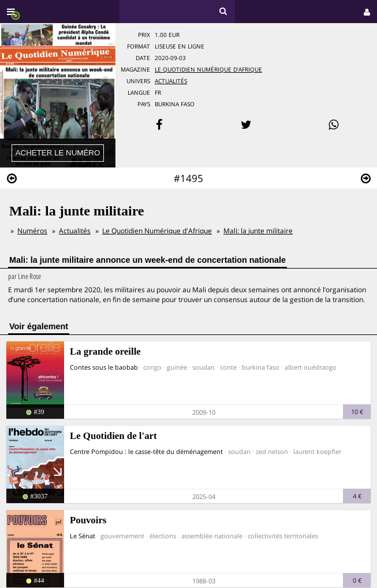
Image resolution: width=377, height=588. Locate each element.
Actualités (171, 81)
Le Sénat (83, 536)
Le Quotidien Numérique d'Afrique (208, 70)
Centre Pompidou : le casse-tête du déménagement (146, 451)
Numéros (32, 231)
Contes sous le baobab (104, 367)
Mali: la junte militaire (258, 231)
